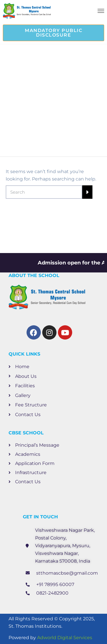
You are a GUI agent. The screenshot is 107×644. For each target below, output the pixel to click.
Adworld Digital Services (65, 638)
